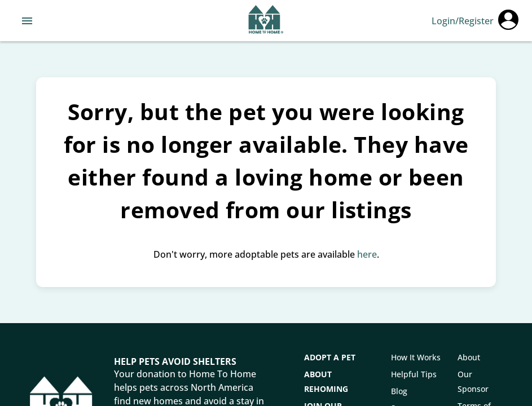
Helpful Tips (414, 374)
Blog (399, 391)
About (469, 357)
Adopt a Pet (330, 357)
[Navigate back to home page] (266, 21)
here (367, 254)
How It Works (416, 357)
